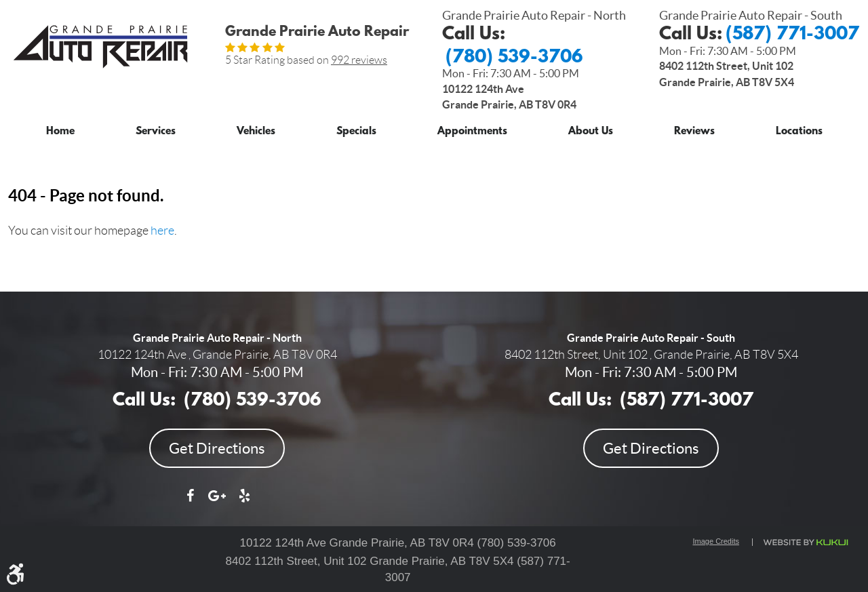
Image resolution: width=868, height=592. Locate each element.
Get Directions (217, 448)
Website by (805, 542)
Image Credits (716, 541)
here (162, 231)
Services (156, 132)
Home (60, 132)
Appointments (472, 132)
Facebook (190, 502)
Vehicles (256, 132)
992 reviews (359, 60)
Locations (799, 132)
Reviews (694, 132)
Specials (356, 132)
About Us (591, 132)
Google (217, 502)
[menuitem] (60, 129)
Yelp (244, 502)
